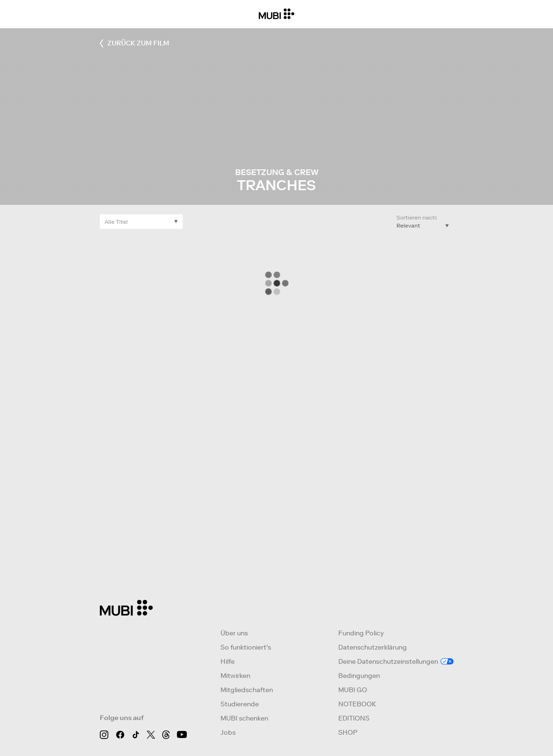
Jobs (228, 732)
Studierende (240, 704)
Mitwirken (235, 676)
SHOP (348, 732)
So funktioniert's (246, 647)
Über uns (234, 633)
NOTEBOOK (357, 704)
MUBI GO (353, 690)
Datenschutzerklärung (373, 647)
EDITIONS (354, 718)
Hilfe (228, 661)
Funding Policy (361, 633)
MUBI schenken (244, 718)
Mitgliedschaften (247, 690)
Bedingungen (359, 676)
